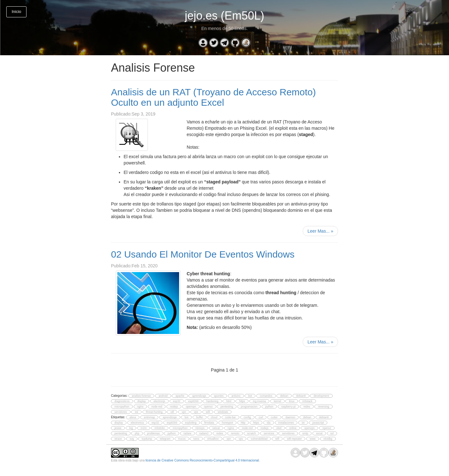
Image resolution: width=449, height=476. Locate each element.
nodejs (174, 407)
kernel (277, 401)
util (172, 412)
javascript (318, 423)
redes (307, 407)
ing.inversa (259, 401)
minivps (200, 428)
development (321, 396)
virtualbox (213, 439)
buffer (200, 417)
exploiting (191, 423)
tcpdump (147, 439)
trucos (182, 439)
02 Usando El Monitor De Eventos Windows (203, 254)
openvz (208, 407)
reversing (323, 407)
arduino (236, 396)
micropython (122, 407)
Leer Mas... (320, 231)
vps (196, 412)
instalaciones (286, 423)
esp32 (177, 401)
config (247, 417)
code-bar (230, 417)
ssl (136, 412)
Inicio (16, 12)
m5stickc (160, 428)
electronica (137, 423)
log (131, 428)
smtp (305, 433)
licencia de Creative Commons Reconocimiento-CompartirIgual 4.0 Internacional (202, 460)
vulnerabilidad (259, 439)
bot (250, 396)
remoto (235, 433)
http (243, 423)
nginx (140, 407)
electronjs (159, 401)
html (229, 401)
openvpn (191, 407)
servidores (121, 412)
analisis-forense (141, 396)
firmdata (209, 423)
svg (132, 439)
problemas (154, 433)
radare (187, 433)
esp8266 (193, 401)
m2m (144, 428)
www (313, 439)
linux (292, 401)
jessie (118, 428)
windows (223, 412)
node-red (157, 407)
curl (261, 417)
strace (118, 439)
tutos (196, 439)
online (293, 428)
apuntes (219, 396)
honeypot (227, 423)
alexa (133, 417)
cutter (274, 417)
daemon (290, 417)
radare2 (204, 433)
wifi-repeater (294, 439)
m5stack (307, 401)
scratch (252, 433)
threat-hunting (154, 412)
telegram (165, 439)
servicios (269, 433)
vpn (184, 412)
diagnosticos (122, 401)
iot (303, 423)
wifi (208, 412)
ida (268, 423)
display (142, 401)
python (269, 407)
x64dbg (328, 439)
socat (319, 433)
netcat (216, 428)
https (242, 401)
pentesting (227, 407)
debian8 (301, 396)
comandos (266, 396)
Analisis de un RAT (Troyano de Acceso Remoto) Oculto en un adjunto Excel (213, 97)
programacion (249, 407)
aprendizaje (199, 396)
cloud (214, 417)
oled (279, 428)
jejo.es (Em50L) (224, 16)
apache (180, 396)
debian (284, 396)
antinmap (149, 417)
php (137, 433)
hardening (212, 401)
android (163, 396)
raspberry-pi (289, 407)
